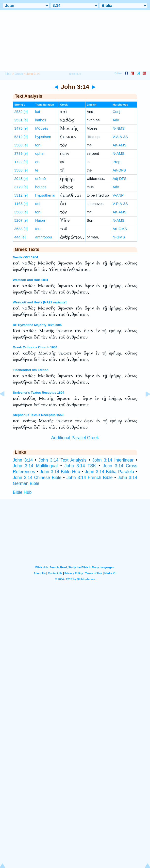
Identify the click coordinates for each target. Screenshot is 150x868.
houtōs (41, 187)
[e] (26, 112)
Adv (116, 120)
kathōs (41, 120)
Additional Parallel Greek (75, 438)
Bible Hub (22, 492)
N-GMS (119, 237)
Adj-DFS (120, 178)
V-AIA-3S (120, 137)
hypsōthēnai (45, 195)
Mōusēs (42, 128)
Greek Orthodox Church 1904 (35, 347)
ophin (40, 153)
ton (38, 145)
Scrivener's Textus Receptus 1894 (39, 393)
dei (38, 204)
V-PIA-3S (120, 204)
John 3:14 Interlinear (113, 460)
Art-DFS (119, 170)
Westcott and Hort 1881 (31, 280)
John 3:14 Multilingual (35, 466)
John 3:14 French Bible (90, 478)
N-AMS (118, 153)
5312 (18, 137)
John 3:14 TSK (80, 466)
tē (37, 170)
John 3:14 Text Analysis (62, 460)
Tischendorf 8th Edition (31, 370)
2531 (18, 120)
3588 (18, 145)
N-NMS (119, 128)
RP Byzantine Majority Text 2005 (37, 325)
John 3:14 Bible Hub (60, 472)
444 (17, 237)
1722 (18, 162)
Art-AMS (120, 145)
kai (38, 112)
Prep (117, 162)
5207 (18, 220)
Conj (116, 112)
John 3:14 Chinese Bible (37, 478)
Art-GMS (120, 229)
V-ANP (118, 195)
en (37, 162)
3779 (18, 187)
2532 (18, 112)
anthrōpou (44, 237)
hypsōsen (43, 137)
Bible (8, 74)
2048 (18, 178)
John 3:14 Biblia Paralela (109, 472)
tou (38, 229)
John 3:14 (23, 460)
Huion (40, 220)
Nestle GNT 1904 (25, 257)
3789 (18, 153)
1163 (18, 204)
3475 (18, 128)
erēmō (41, 178)
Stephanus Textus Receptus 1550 (38, 415)
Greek (19, 74)
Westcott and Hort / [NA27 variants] (40, 302)
